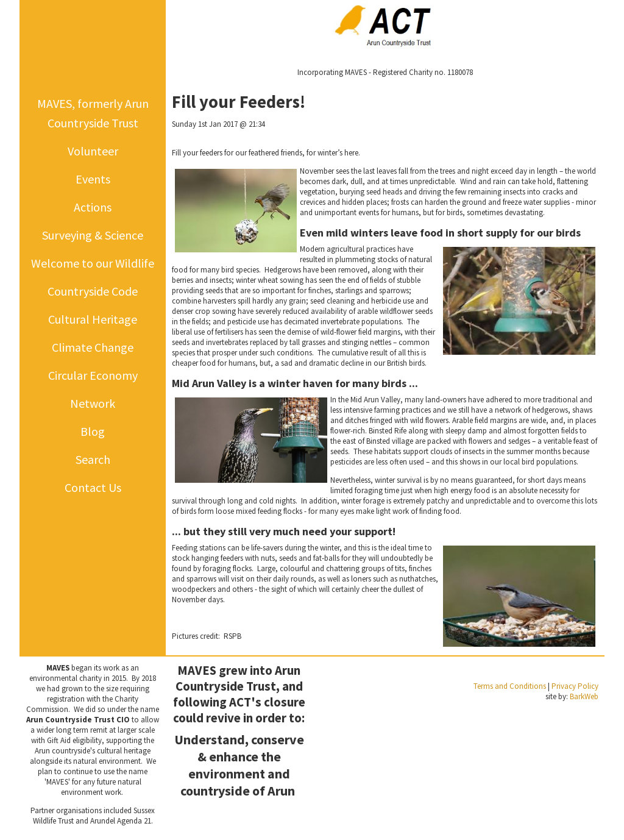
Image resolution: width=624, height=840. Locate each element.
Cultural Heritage (93, 319)
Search (93, 459)
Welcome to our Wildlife (93, 263)
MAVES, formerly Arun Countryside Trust (93, 113)
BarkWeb (584, 696)
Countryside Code (93, 291)
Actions (93, 207)
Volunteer (93, 151)
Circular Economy (93, 375)
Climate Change (93, 347)
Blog (93, 431)
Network (93, 403)
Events (93, 179)
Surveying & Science (93, 235)
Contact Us (93, 487)
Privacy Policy (575, 686)
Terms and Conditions (510, 686)
